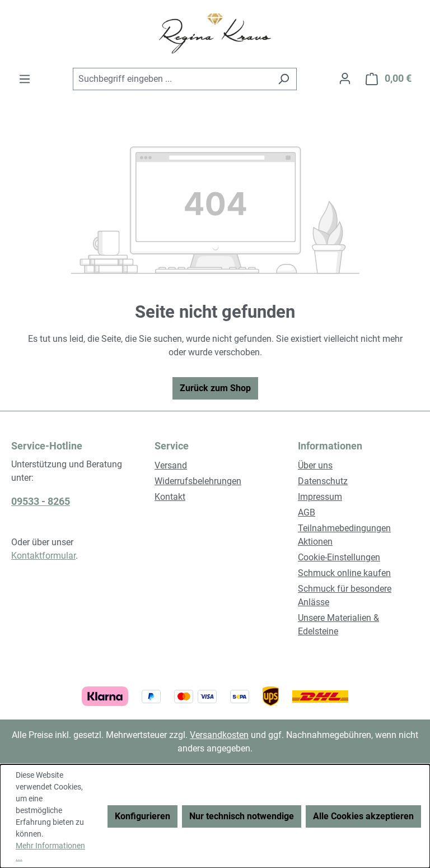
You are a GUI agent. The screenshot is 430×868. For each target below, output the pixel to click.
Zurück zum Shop (215, 388)
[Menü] (25, 79)
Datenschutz (323, 481)
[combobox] (172, 79)
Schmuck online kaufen (344, 573)
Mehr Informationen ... (50, 851)
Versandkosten (219, 735)
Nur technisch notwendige (242, 816)
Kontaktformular (43, 556)
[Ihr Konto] (345, 78)
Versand (171, 465)
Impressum (320, 497)
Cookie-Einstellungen (339, 557)
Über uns (315, 465)
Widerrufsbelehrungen (198, 481)
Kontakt (170, 497)
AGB (307, 512)
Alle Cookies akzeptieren (363, 816)
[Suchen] (284, 79)
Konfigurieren (142, 816)
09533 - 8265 (41, 501)
